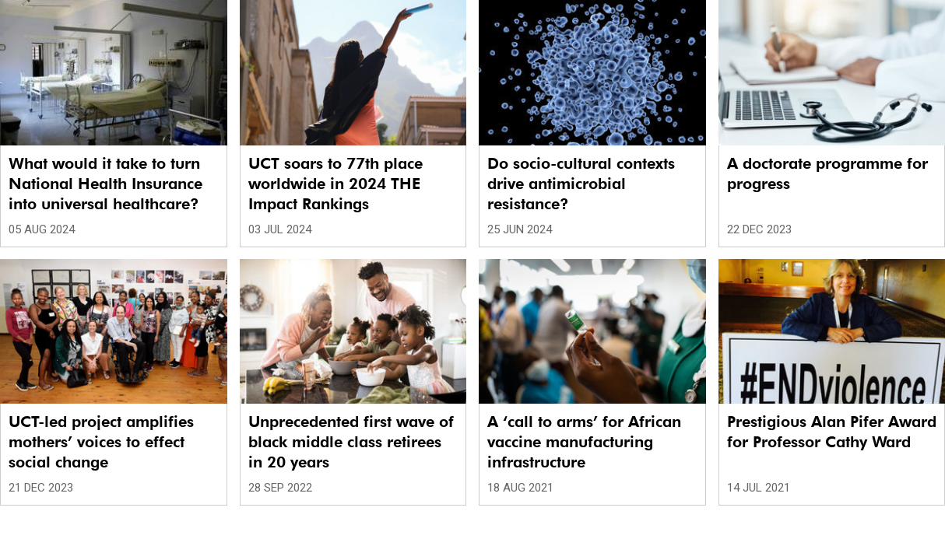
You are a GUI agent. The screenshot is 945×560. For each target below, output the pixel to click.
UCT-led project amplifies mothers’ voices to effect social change (101, 442)
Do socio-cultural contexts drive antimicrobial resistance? (581, 184)
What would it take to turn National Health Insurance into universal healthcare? (105, 184)
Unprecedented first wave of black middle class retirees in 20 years (351, 442)
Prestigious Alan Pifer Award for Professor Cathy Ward (832, 432)
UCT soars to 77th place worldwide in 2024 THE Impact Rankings (335, 184)
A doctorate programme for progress (827, 173)
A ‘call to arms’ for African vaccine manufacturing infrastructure (584, 442)
